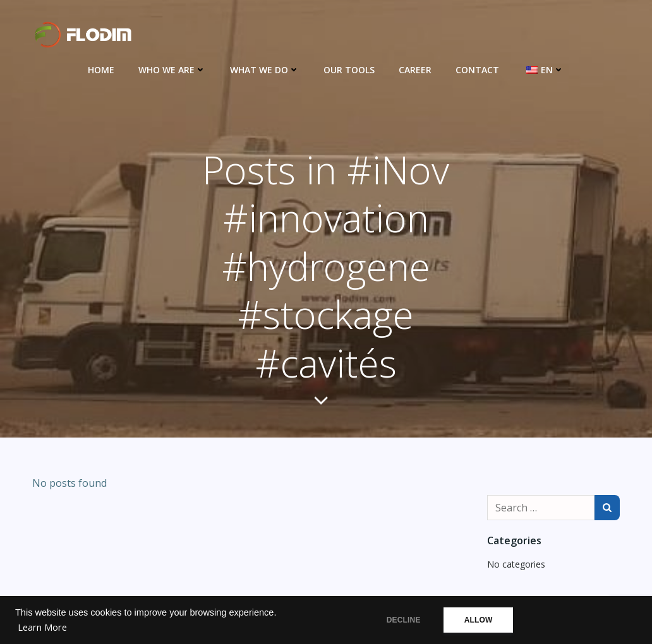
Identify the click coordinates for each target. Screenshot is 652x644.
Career (415, 70)
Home (101, 70)
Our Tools (349, 70)
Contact (477, 70)
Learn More (42, 627)
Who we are (172, 70)
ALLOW (481, 620)
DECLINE (403, 620)
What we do (265, 70)
